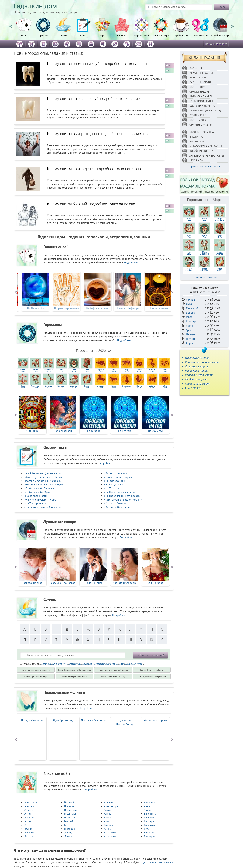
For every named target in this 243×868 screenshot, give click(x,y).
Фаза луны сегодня (197, 358)
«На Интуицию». (114, 485)
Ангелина (149, 802)
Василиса (149, 825)
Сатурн (190, 326)
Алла (107, 821)
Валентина (150, 814)
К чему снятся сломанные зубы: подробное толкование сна (99, 64)
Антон (28, 814)
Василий (29, 833)
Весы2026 (23, 387)
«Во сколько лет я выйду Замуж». (44, 485)
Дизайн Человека (201, 151)
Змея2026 (165, 370)
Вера (147, 829)
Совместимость (200, 35)
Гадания (24, 35)
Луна (189, 304)
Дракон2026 (152, 370)
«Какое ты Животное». (117, 507)
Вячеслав (70, 817)
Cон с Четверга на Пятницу (74, 676)
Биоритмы (197, 141)
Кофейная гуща (181, 35)
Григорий (70, 829)
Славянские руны (201, 101)
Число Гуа (196, 137)
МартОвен (189, 220)
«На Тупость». (112, 488)
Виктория (150, 836)
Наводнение (75, 664)
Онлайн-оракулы (201, 125)
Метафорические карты (206, 146)
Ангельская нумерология (207, 156)
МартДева (220, 236)
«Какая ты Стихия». (115, 503)
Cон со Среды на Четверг (36, 676)
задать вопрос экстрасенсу (157, 862)
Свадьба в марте (196, 379)
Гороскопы (43, 35)
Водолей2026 (74, 387)
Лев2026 (74, 370)
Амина (108, 829)
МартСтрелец (220, 253)
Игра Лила (196, 160)
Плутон (190, 339)
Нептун (190, 334)
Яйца (129, 664)
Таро (102, 35)
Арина (148, 810)
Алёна (108, 810)
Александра (111, 806)
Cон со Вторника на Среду (152, 670)
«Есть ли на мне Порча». (119, 477)
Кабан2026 (165, 387)
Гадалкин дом (35, 6)
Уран (189, 330)
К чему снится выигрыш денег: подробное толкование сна (97, 134)
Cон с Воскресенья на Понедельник (74, 670)
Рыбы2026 (87, 387)
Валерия (149, 817)
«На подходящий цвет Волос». (122, 496)
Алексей (29, 806)
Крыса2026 (101, 370)
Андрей (29, 810)
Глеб (67, 825)
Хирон (190, 343)
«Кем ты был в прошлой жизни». (123, 500)
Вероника (150, 833)
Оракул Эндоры (200, 92)
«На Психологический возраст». (43, 507)
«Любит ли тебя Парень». (39, 488)
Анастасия (110, 833)
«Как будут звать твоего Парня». (44, 477)
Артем (28, 821)
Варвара (149, 821)
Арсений (29, 817)
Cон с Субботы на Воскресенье (152, 676)
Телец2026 (36, 370)
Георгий (69, 821)
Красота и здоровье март (202, 362)
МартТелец (204, 220)
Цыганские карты (201, 96)
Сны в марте (193, 388)
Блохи (122, 664)
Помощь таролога (216, 44)
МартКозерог (189, 270)
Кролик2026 (139, 370)
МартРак (189, 236)
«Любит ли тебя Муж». (38, 492)
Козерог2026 (61, 387)
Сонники (63, 35)
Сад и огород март (197, 383)
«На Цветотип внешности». (120, 492)
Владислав (70, 810)
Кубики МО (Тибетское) (205, 111)
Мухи (65, 664)
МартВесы (189, 253)
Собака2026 (152, 387)
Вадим (28, 829)
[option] (24, 29)
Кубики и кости (200, 115)
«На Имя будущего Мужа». (40, 500)
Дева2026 (87, 370)
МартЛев (204, 236)
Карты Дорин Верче (202, 87)
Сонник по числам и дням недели (36, 670)
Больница (46, 664)
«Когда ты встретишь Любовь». (43, 481)
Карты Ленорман (201, 82)
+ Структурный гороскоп (204, 277)
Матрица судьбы (142, 35)
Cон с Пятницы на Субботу (113, 676)
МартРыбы (220, 270)
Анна (147, 806)
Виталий (69, 802)
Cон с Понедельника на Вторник (113, 670)
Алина (108, 814)
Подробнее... (132, 263)
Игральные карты (201, 73)
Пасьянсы (122, 35)
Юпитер (191, 321)
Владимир (70, 806)
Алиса (108, 817)
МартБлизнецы (220, 220)
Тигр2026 (126, 370)
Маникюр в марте (197, 371)
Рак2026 (61, 370)
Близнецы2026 (48, 370)
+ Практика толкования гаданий (204, 167)
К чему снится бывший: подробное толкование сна (91, 204)
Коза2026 (114, 387)
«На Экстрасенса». (115, 481)
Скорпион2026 (36, 387)
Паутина (87, 664)
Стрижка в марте (197, 366)
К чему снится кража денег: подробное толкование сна (95, 169)
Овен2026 (23, 370)
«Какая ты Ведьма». (116, 473)
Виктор (29, 836)
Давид (68, 833)
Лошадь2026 (101, 387)
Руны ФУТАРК (198, 78)
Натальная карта (161, 35)
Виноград (137, 664)
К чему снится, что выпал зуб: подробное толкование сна (97, 99)
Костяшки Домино (202, 106)
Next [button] (232, 25)
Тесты (83, 35)
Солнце (190, 300)
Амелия (108, 825)
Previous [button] (11, 25)
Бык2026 (114, 370)
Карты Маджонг (200, 120)
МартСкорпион (204, 253)
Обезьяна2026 (126, 387)
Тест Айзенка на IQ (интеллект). (43, 473)
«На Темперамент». (36, 503)
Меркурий (192, 308)
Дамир (68, 836)
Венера (190, 313)
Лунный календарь (220, 35)
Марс (189, 317)
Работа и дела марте (199, 375)
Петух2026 (139, 387)
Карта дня (196, 68)
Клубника (57, 664)
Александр (31, 802)
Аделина (109, 802)
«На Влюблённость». (36, 496)
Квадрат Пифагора (202, 132)
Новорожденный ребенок (106, 664)
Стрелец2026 (48, 387)
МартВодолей (204, 270)
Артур (28, 825)
